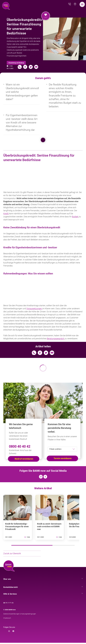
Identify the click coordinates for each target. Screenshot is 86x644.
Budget (75, 217)
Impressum (7, 619)
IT (8, 604)
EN (13, 604)
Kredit (6, 214)
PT (10, 604)
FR (6, 604)
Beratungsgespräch (56, 339)
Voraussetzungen (34, 309)
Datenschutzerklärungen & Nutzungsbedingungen (20, 615)
